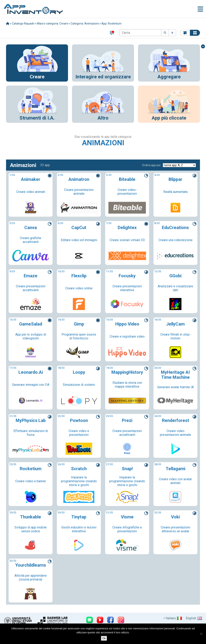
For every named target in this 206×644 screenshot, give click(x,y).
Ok (104, 638)
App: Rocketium (111, 24)
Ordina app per (151, 165)
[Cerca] (140, 33)
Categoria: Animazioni (85, 24)
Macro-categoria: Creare (53, 24)
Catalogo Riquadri (23, 24)
